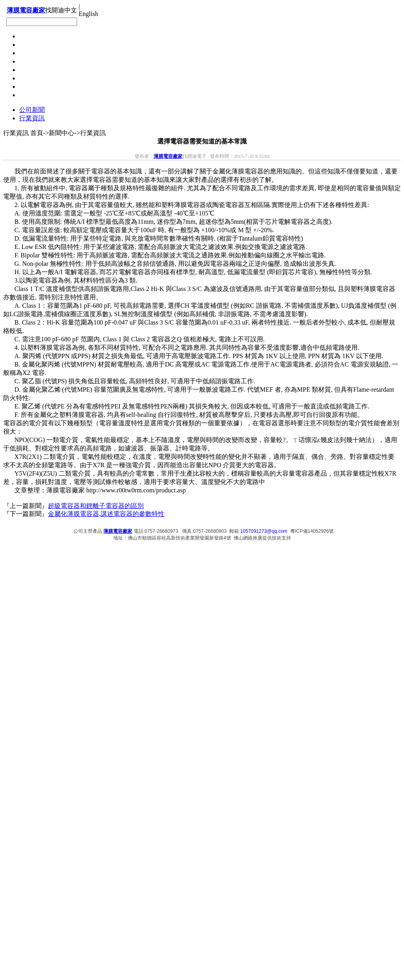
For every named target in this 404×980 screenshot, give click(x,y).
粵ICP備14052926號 (312, 531)
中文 (71, 10)
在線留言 (32, 45)
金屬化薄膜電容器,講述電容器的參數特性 (106, 514)
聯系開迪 (32, 36)
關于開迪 (32, 87)
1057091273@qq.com (264, 531)
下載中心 (32, 53)
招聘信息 (32, 61)
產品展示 (32, 78)
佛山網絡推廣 (248, 538)
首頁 (26, 95)
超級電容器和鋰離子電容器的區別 (96, 506)
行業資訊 (32, 118)
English (88, 14)
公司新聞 (32, 110)
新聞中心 (32, 70)
